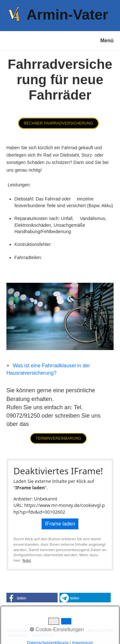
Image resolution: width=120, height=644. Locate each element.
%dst (27, 560)
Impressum (18, 635)
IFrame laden (60, 524)
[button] (58, 123)
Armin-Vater (67, 15)
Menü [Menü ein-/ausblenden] (107, 41)
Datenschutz (43, 635)
